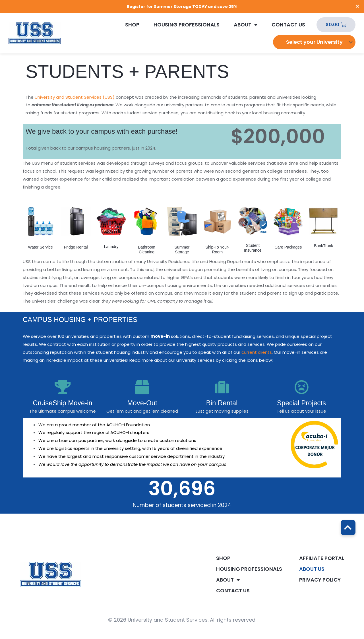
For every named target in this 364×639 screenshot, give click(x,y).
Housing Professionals (187, 25)
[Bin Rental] (222, 387)
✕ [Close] (358, 7)
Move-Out (142, 403)
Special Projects (301, 403)
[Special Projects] (301, 387)
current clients (257, 352)
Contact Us (288, 25)
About (246, 25)
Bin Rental (222, 403)
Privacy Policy (320, 580)
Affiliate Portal (322, 558)
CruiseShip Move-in (62, 403)
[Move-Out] (142, 387)
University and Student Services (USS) (75, 97)
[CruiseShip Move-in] (63, 387)
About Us (312, 569)
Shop (132, 25)
